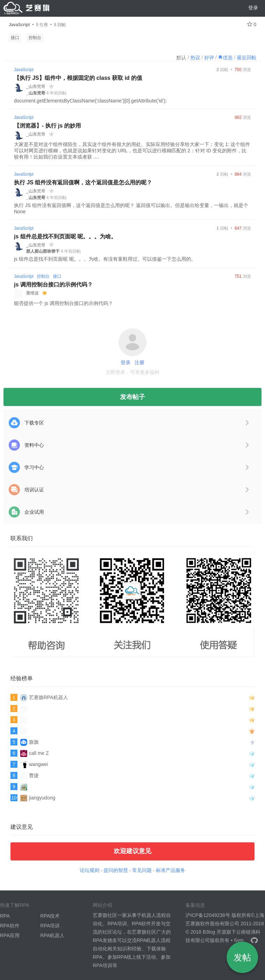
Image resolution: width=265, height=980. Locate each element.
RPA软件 (10, 926)
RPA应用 (10, 935)
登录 (253, 8)
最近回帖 (247, 58)
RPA (5, 916)
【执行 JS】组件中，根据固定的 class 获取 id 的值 (78, 78)
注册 (139, 362)
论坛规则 (90, 870)
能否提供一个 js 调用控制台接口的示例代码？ (63, 303)
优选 (225, 58)
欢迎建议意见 (132, 851)
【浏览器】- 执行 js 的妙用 (47, 126)
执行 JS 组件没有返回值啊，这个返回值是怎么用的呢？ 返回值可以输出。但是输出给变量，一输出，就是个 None (131, 208)
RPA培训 (50, 926)
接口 (15, 38)
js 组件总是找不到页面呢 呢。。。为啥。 (65, 236)
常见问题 (142, 870)
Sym (239, 940)
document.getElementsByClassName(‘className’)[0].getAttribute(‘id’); (90, 101)
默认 (181, 58)
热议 (195, 58)
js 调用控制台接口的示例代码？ (53, 285)
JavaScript (24, 70)
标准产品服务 (171, 870)
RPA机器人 (53, 935)
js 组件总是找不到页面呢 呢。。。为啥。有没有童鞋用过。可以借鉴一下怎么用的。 (105, 259)
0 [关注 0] (252, 24)
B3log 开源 (214, 932)
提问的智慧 (116, 870)
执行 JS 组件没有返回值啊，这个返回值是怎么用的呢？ (83, 182)
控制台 (35, 38)
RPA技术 (50, 916)
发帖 (242, 957)
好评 (209, 58)
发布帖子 (132, 397)
